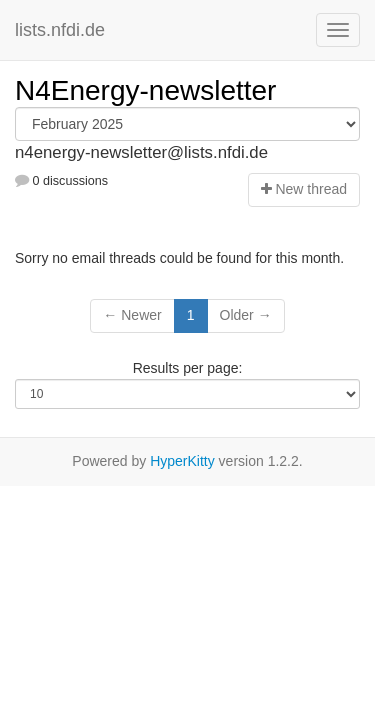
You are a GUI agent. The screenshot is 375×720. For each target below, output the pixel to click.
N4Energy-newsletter (145, 90)
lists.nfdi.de (60, 30)
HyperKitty (182, 461)
